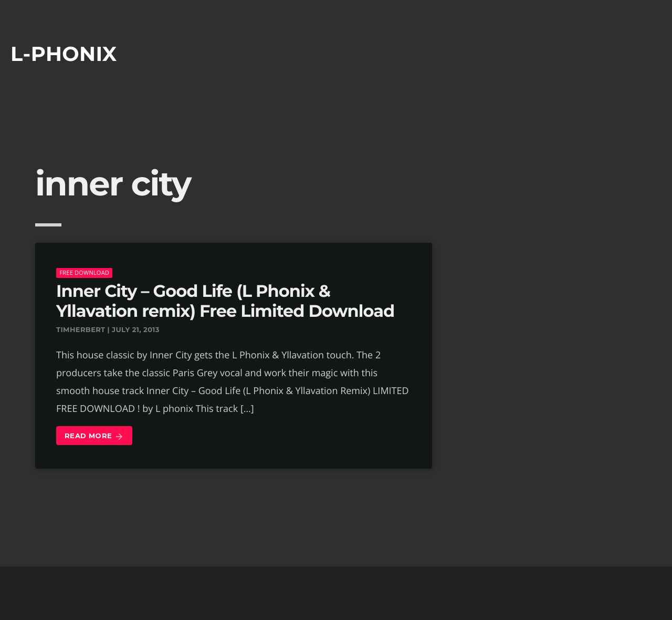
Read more (94, 436)
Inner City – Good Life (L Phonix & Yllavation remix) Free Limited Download (225, 301)
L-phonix (64, 54)
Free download (84, 272)
